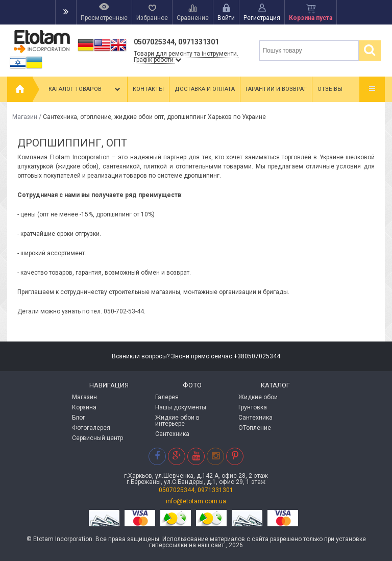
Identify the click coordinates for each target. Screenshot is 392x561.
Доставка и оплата (205, 89)
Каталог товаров (85, 89)
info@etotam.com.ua (196, 501)
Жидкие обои (258, 397)
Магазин (25, 117)
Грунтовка (253, 407)
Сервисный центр (97, 438)
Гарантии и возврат (276, 89)
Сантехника (172, 434)
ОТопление (255, 428)
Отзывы (330, 89)
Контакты (148, 89)
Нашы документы (181, 407)
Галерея (167, 397)
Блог (79, 418)
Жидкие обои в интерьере (177, 421)
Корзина (84, 407)
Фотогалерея (91, 428)
